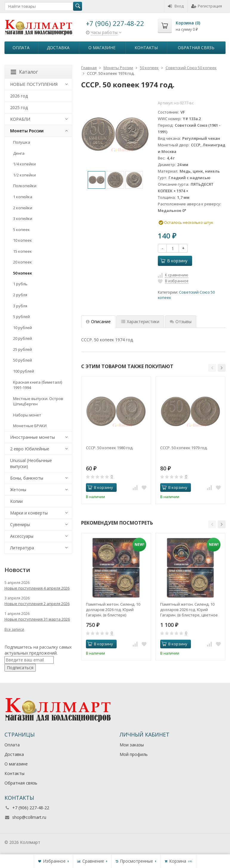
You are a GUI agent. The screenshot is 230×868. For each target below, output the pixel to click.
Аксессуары (22, 536)
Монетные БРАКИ (30, 426)
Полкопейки (25, 186)
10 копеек (23, 240)
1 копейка (23, 197)
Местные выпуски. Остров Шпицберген (38, 401)
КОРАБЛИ (20, 119)
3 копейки (23, 218)
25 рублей (23, 349)
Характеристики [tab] (140, 321)
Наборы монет (27, 415)
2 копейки (23, 208)
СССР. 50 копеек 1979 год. (184, 448)
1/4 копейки (24, 164)
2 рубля (20, 295)
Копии (16, 501)
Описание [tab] (98, 321)
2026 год (19, 96)
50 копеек (23, 273)
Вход (176, 6)
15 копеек (23, 251)
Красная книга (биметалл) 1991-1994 (38, 385)
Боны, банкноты (27, 478)
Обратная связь (196, 48)
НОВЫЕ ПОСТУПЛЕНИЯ (34, 84)
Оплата (21, 48)
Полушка (22, 142)
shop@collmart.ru (29, 817)
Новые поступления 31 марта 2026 (37, 619)
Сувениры (20, 524)
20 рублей (23, 338)
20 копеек (23, 262)
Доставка (58, 48)
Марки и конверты (29, 513)
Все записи (14, 629)
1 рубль (20, 284)
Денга (19, 153)
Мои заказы (132, 745)
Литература (22, 548)
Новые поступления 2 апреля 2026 (37, 604)
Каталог (24, 72)
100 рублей (24, 371)
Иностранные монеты (33, 437)
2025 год (19, 107)
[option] (97, 180)
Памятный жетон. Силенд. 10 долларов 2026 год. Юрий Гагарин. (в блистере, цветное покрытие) (189, 610)
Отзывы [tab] (181, 321)
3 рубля (20, 306)
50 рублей (23, 360)
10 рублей (23, 328)
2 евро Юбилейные (30, 449)
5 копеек (21, 230)
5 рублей (21, 317)
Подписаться (20, 668)
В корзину (174, 261)
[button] (212, 368)
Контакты (146, 48)
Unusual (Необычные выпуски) (31, 463)
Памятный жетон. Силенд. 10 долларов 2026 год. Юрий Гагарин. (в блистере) (113, 610)
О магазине (102, 48)
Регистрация (207, 6)
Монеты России (27, 131)
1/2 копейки (24, 175)
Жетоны (18, 490)
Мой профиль (134, 754)
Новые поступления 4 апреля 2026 (37, 588)
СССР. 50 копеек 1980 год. (110, 448)
